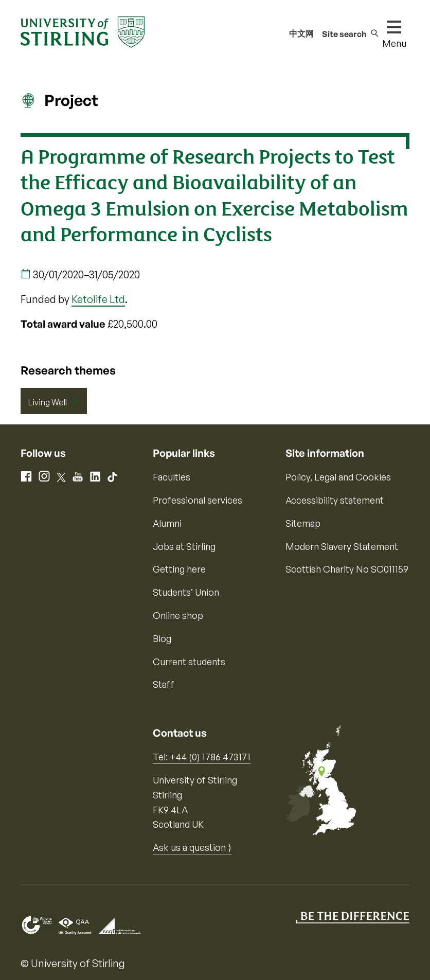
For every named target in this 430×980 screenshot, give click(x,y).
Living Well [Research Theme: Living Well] (48, 402)
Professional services (198, 500)
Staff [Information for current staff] (164, 684)
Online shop (178, 615)
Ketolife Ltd (98, 299)
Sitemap (303, 523)
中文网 (301, 33)
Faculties (172, 477)
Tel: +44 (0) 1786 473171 (202, 757)
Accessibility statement (335, 500)
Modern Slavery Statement (342, 546)
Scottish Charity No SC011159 (347, 569)
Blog (162, 638)
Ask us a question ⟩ (192, 847)
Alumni (167, 523)
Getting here (179, 569)
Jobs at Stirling (184, 546)
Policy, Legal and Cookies (338, 477)
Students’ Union (186, 592)
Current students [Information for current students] (189, 662)
